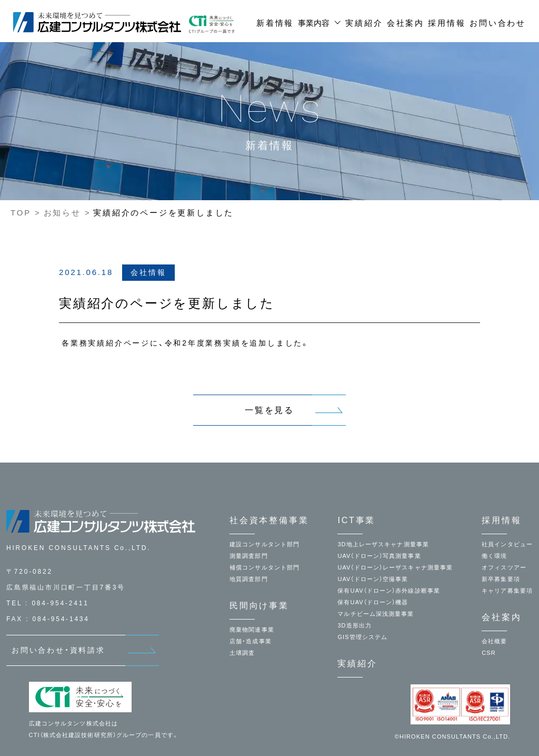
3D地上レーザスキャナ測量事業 (383, 544)
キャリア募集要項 (507, 591)
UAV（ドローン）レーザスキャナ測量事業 (395, 567)
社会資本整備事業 (269, 520)
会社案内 (406, 23)
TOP (21, 213)
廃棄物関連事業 (252, 630)
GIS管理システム (362, 637)
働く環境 (494, 556)
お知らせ (62, 213)
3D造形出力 (355, 625)
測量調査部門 (249, 556)
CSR (489, 653)
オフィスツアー (504, 567)
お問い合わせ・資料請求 (58, 650)
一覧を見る (269, 410)
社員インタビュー (507, 544)
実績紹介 (364, 23)
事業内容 (314, 23)
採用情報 (447, 23)
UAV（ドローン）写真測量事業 (379, 556)
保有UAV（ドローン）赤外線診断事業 (389, 591)
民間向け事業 (259, 606)
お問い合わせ (498, 23)
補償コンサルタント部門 (264, 567)
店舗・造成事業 (251, 641)
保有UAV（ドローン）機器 (373, 602)
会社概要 (494, 641)
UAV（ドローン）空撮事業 (373, 579)
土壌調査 (242, 653)
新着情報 (275, 23)
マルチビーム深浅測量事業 (376, 614)
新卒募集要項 (501, 579)
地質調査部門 (249, 579)
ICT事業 (356, 520)
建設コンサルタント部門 (264, 544)
